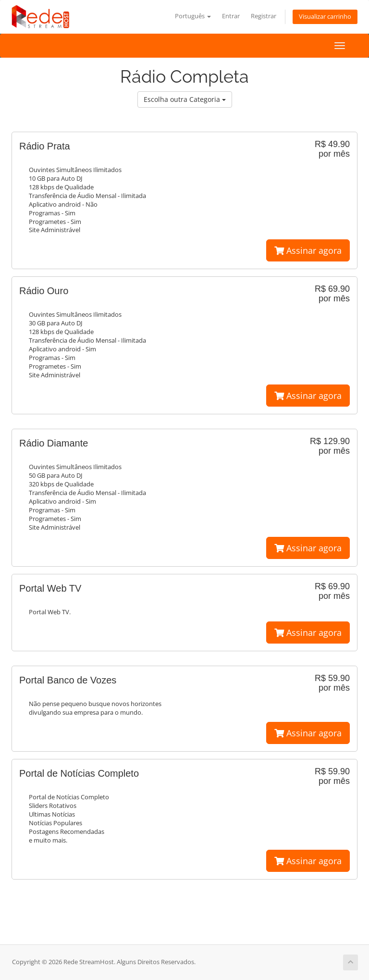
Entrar (231, 16)
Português (193, 16)
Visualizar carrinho (325, 17)
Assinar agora (308, 250)
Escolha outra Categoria (185, 99)
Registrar (264, 16)
